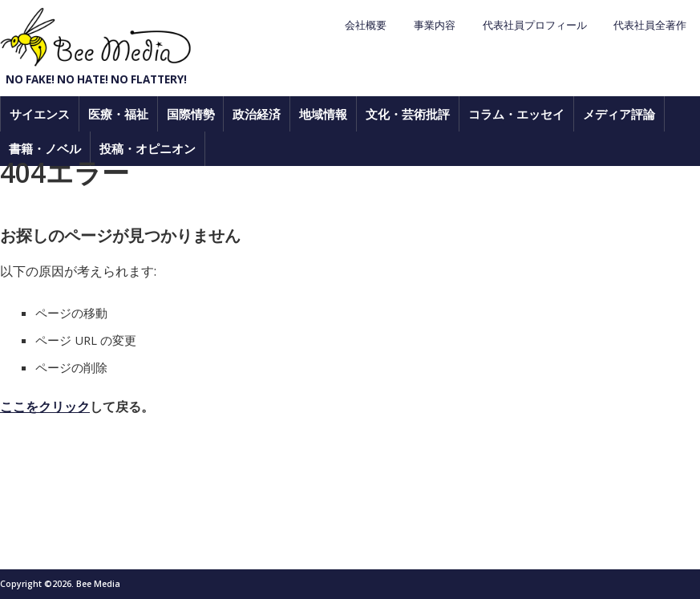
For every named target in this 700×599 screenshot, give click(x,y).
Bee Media (96, 37)
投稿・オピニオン (148, 148)
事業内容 (435, 25)
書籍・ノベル (45, 148)
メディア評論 (619, 114)
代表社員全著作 (650, 25)
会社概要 (366, 25)
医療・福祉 (118, 114)
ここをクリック (45, 407)
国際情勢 (191, 114)
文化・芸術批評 (408, 114)
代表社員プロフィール (535, 25)
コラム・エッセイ (516, 114)
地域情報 (323, 114)
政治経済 (257, 114)
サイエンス (40, 114)
